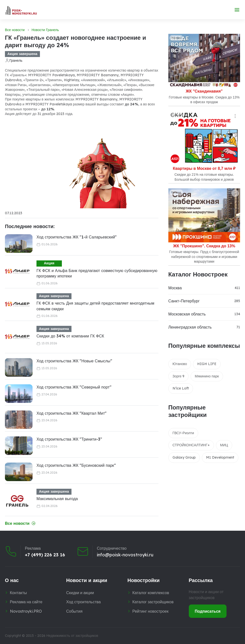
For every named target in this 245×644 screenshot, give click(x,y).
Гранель (16, 60)
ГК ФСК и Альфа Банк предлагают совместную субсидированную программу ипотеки (97, 273)
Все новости (15, 30)
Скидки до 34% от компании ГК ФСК (70, 336)
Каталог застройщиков (153, 602)
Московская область (187, 314)
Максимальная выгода (57, 499)
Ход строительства (84, 602)
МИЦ (224, 445)
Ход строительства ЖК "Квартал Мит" (71, 413)
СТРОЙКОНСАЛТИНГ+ (191, 445)
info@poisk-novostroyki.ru (125, 555)
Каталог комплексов (151, 593)
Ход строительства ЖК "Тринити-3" (69, 439)
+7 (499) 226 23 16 (45, 555)
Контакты (18, 593)
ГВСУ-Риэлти (183, 433)
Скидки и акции (80, 593)
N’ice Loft (181, 388)
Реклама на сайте (26, 602)
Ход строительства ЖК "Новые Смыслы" (74, 361)
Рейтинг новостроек (150, 611)
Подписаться (208, 611)
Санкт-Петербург (184, 301)
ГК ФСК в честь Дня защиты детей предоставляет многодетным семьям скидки (95, 306)
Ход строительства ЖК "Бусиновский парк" (76, 465)
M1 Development (220, 457)
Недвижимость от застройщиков (72, 636)
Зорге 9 (179, 376)
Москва (175, 288)
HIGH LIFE (207, 364)
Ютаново (180, 364)
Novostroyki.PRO (26, 611)
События (74, 611)
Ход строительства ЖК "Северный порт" (74, 387)
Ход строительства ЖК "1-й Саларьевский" (77, 237)
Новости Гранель (45, 30)
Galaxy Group (184, 457)
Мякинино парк (207, 376)
